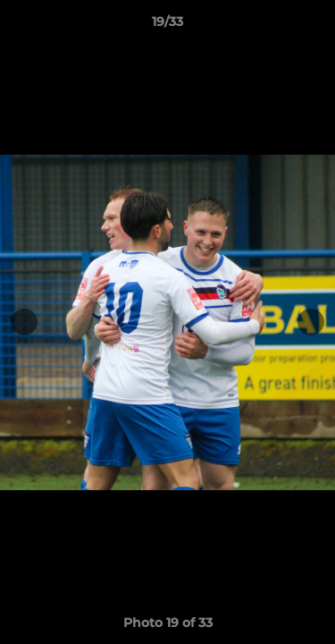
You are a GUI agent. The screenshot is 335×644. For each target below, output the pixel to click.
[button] (314, 26)
